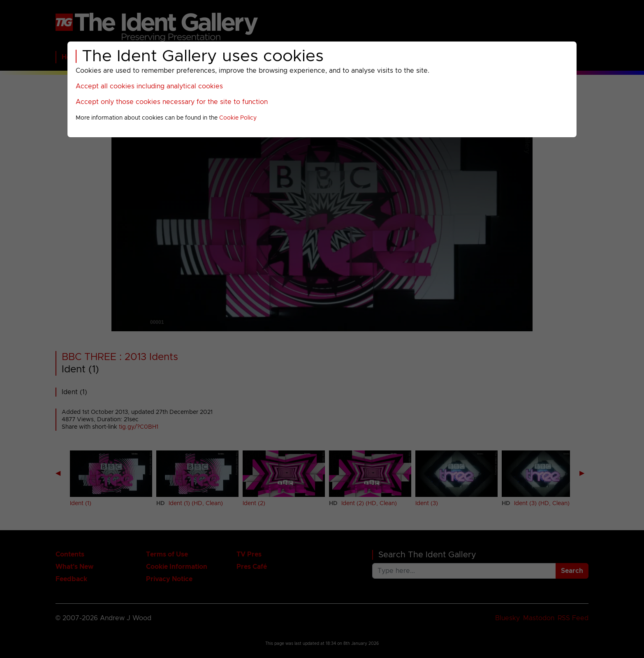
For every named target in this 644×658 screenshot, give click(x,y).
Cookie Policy (238, 118)
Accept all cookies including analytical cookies (149, 86)
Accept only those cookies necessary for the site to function (172, 102)
